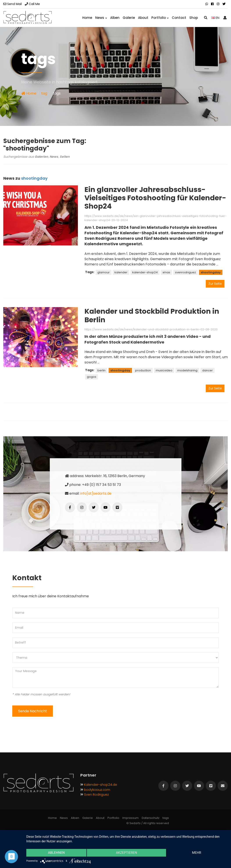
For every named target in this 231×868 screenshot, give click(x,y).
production (143, 370)
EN (215, 18)
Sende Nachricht (33, 711)
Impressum (131, 818)
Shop (194, 18)
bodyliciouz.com (97, 790)
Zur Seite (215, 284)
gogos (92, 377)
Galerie (129, 18)
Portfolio (160, 18)
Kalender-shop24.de (101, 785)
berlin (101, 370)
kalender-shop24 (145, 272)
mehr (197, 853)
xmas (166, 272)
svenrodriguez (185, 272)
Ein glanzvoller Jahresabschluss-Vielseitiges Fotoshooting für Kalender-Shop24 (155, 198)
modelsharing (187, 370)
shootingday (211, 272)
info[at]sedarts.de (96, 493)
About (143, 18)
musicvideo (164, 370)
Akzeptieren (126, 853)
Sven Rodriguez (96, 794)
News (101, 18)
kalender (121, 272)
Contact (179, 18)
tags (166, 818)
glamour (104, 272)
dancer (208, 370)
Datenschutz (151, 818)
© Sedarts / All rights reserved (148, 823)
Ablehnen (56, 853)
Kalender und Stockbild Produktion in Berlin (152, 315)
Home (87, 18)
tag (44, 93)
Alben (115, 18)
